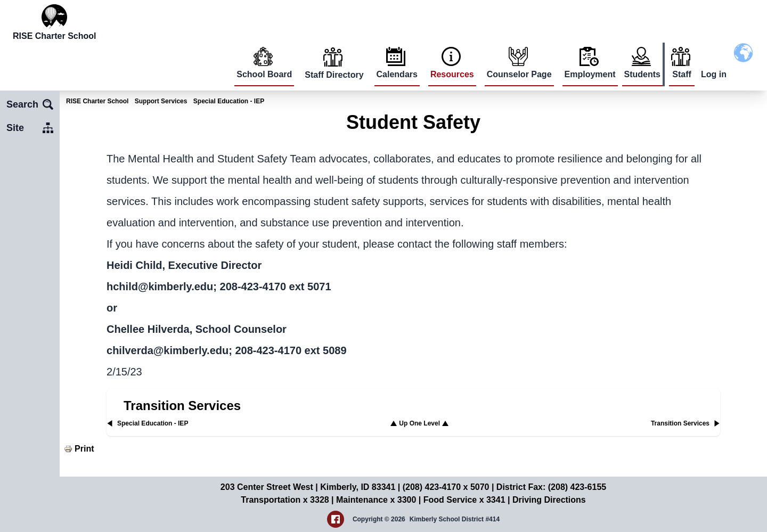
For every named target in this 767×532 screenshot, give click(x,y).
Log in (714, 74)
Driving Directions (549, 500)
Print (84, 449)
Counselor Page (519, 74)
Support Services (161, 101)
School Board (264, 74)
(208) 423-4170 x (436, 487)
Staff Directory (334, 75)
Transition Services (182, 406)
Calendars (397, 74)
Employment (590, 74)
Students (642, 74)
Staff (682, 74)
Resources (452, 74)
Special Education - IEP (229, 101)
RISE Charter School (97, 101)
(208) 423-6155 (577, 487)
